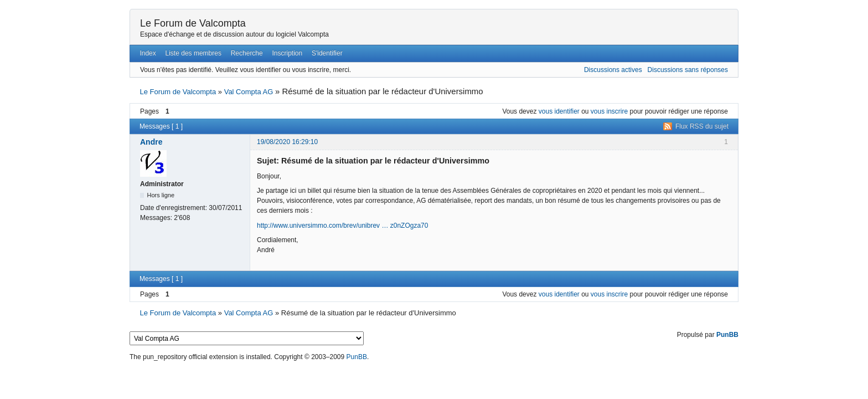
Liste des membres (193, 53)
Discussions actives (613, 70)
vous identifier (559, 111)
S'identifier (327, 53)
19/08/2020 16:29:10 (287, 142)
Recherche (247, 53)
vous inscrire (609, 111)
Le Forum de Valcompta (193, 23)
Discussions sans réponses (688, 70)
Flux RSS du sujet (702, 126)
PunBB (727, 335)
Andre (151, 142)
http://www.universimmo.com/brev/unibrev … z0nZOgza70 (342, 226)
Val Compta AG (249, 92)
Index (148, 53)
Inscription (288, 53)
